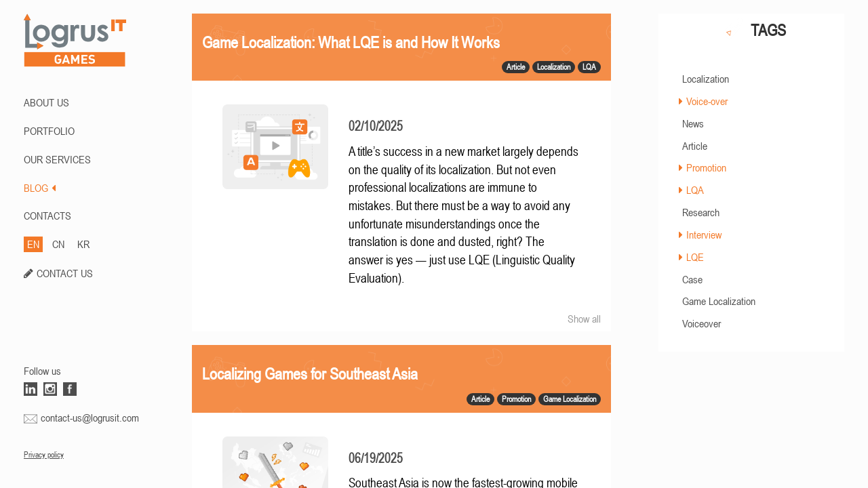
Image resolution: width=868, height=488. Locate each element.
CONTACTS (47, 216)
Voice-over (707, 101)
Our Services (57, 159)
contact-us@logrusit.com (90, 418)
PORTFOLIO (49, 131)
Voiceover (702, 323)
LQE (695, 257)
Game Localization (719, 301)
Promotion (706, 167)
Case (692, 279)
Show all (584, 319)
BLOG (40, 188)
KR (83, 244)
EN (33, 244)
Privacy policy (44, 455)
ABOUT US (46, 102)
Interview (704, 235)
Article (695, 146)
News (693, 123)
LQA (695, 190)
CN (58, 244)
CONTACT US (65, 273)
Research (701, 212)
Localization (706, 79)
